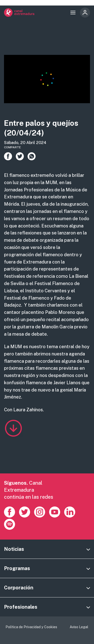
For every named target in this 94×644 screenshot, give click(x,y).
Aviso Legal (79, 627)
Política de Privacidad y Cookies (31, 627)
